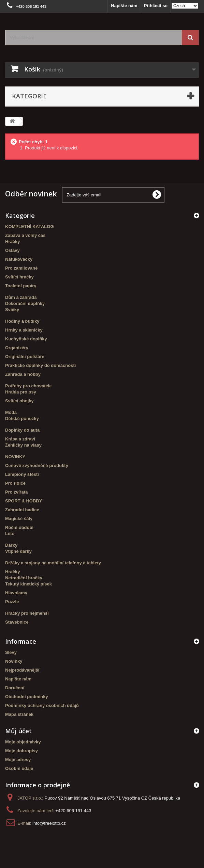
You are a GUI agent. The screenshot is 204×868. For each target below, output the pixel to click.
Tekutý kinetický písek (28, 584)
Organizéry (17, 348)
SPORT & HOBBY (24, 501)
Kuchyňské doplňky (26, 339)
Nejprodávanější (22, 670)
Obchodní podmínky (27, 697)
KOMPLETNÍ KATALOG (30, 227)
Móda (11, 412)
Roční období (19, 527)
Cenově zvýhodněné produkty (37, 465)
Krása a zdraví (20, 439)
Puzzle (12, 602)
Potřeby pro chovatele (28, 386)
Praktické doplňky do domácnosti (40, 365)
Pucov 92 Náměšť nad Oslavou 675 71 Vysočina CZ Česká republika (112, 798)
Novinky (14, 661)
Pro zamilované (21, 268)
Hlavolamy (16, 593)
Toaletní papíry (21, 286)
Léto (10, 534)
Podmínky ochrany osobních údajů (42, 705)
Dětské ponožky (22, 419)
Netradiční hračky (24, 578)
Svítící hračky (19, 277)
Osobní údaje (19, 768)
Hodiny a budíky (22, 321)
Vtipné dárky (18, 551)
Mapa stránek (19, 714)
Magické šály (19, 519)
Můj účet (18, 731)
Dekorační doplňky (25, 303)
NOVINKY (15, 457)
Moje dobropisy (21, 751)
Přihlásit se (156, 6)
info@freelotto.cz (49, 823)
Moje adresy (18, 760)
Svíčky (12, 310)
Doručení (15, 688)
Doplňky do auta (22, 430)
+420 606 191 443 (73, 811)
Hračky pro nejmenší (27, 613)
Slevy (11, 652)
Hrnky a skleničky (24, 330)
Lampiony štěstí (22, 474)
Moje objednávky (23, 742)
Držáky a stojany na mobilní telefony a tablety (53, 563)
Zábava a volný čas (25, 235)
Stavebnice (17, 622)
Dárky (11, 545)
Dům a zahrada (21, 297)
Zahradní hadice (22, 510)
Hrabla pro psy (21, 392)
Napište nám (124, 6)
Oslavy (12, 250)
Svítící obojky (19, 401)
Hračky (12, 242)
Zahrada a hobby (23, 374)
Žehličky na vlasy (23, 445)
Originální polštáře (25, 357)
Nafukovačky (19, 259)
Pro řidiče (15, 483)
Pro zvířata (16, 492)
